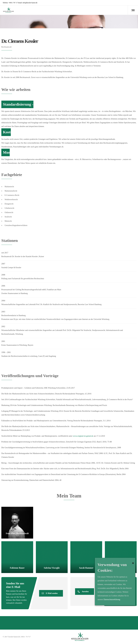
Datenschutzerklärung (112, 599)
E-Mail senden (50, 593)
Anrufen (83, 592)
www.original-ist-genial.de (83, 436)
